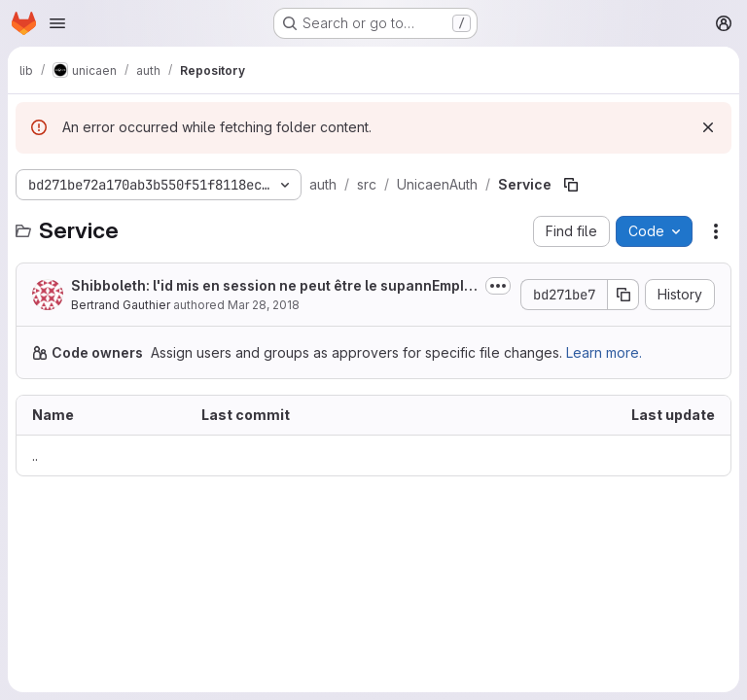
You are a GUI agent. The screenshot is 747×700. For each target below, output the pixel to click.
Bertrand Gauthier (121, 305)
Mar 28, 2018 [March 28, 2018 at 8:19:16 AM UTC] (264, 305)
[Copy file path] (571, 185)
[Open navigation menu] (57, 23)
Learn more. (604, 352)
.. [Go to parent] (35, 455)
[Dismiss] (708, 127)
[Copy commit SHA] (623, 295)
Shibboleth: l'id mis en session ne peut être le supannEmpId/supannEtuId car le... (274, 286)
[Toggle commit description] (498, 286)
